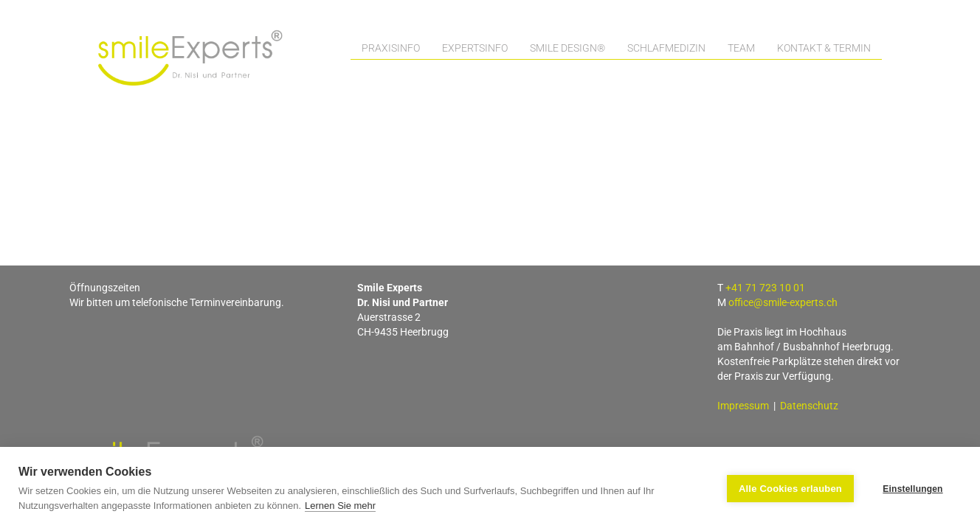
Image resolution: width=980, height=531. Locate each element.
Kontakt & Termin (824, 48)
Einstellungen (912, 489)
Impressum (743, 406)
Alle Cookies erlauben (790, 489)
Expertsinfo (475, 48)
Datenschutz (809, 406)
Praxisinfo (391, 48)
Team (741, 48)
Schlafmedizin (666, 48)
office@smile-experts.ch (783, 302)
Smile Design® (567, 48)
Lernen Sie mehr (340, 506)
